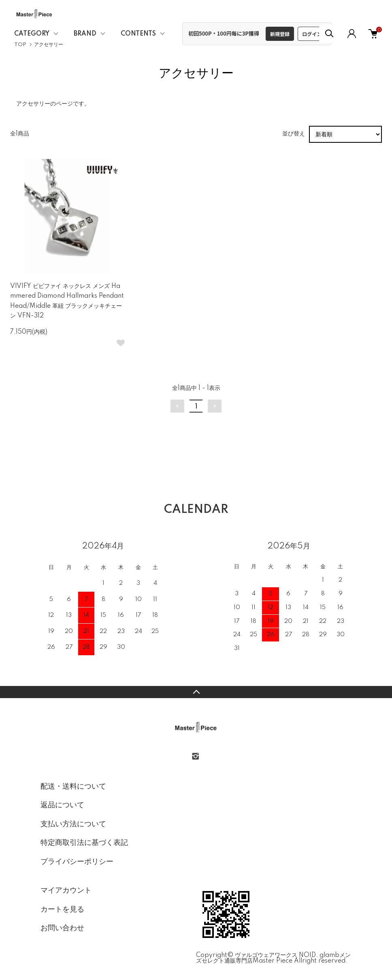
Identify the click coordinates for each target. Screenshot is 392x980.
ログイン (312, 34)
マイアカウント (66, 891)
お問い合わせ (62, 928)
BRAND (85, 34)
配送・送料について (73, 787)
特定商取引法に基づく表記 (84, 843)
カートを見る (62, 910)
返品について (62, 805)
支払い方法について (73, 824)
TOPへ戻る (196, 692)
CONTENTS (138, 34)
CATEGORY (32, 34)
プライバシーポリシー (77, 862)
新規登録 (280, 34)
